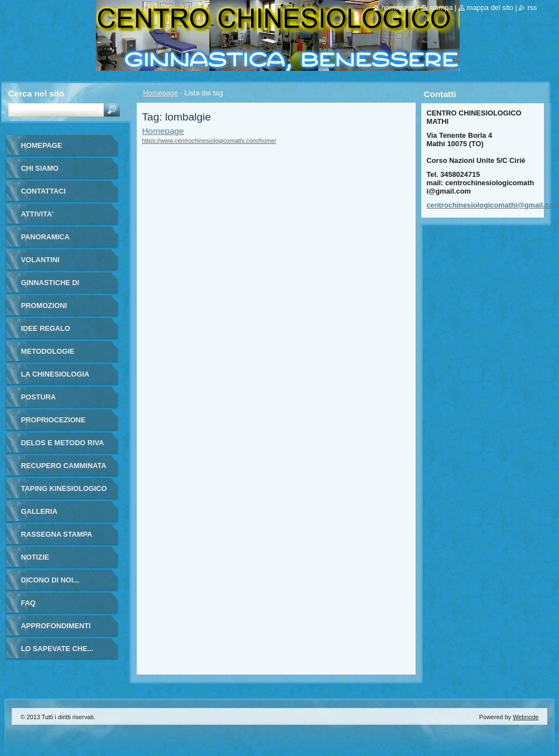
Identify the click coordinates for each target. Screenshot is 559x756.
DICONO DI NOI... (50, 580)
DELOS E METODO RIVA (63, 443)
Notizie (35, 557)
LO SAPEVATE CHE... (57, 649)
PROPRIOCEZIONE (54, 420)
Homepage (161, 93)
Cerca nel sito (37, 93)
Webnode (526, 717)
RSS (532, 8)
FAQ (28, 603)
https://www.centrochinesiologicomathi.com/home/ (209, 141)
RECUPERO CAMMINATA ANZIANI (64, 470)
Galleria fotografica (47, 515)
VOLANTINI (40, 260)
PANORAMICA (45, 237)
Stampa (441, 8)
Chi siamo (40, 168)
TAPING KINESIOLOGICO (64, 488)
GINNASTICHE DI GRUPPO (50, 286)
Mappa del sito (490, 8)
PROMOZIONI (44, 305)
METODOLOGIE (48, 351)
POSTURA (39, 397)
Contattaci (44, 191)
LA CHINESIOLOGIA (56, 374)
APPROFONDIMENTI (56, 626)
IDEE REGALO (46, 328)
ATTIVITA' (38, 214)
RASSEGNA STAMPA (57, 534)
